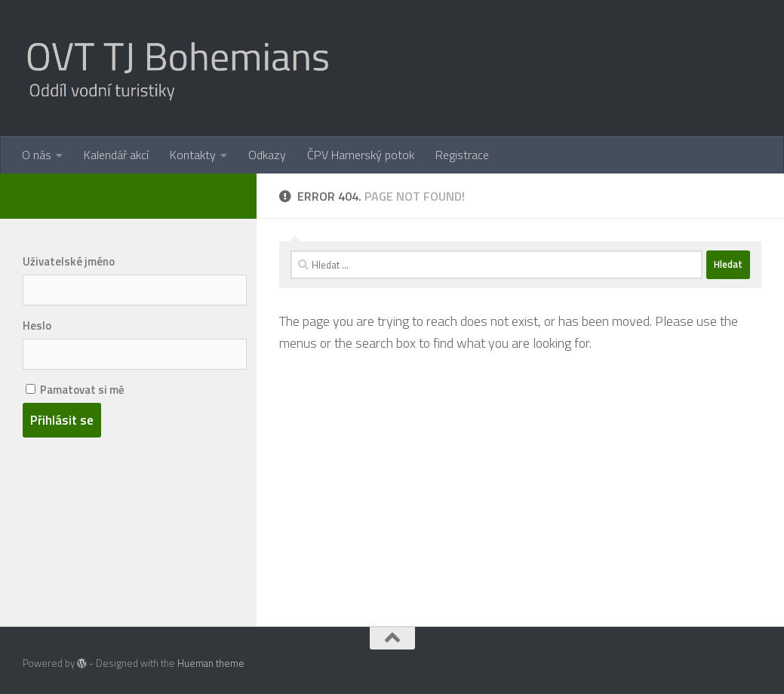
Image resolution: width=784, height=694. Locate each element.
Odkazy (267, 155)
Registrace (462, 155)
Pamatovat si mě (75, 390)
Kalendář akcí (116, 155)
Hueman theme (211, 663)
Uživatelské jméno (69, 261)
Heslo (37, 326)
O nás (37, 155)
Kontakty (193, 155)
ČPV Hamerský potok (361, 155)
